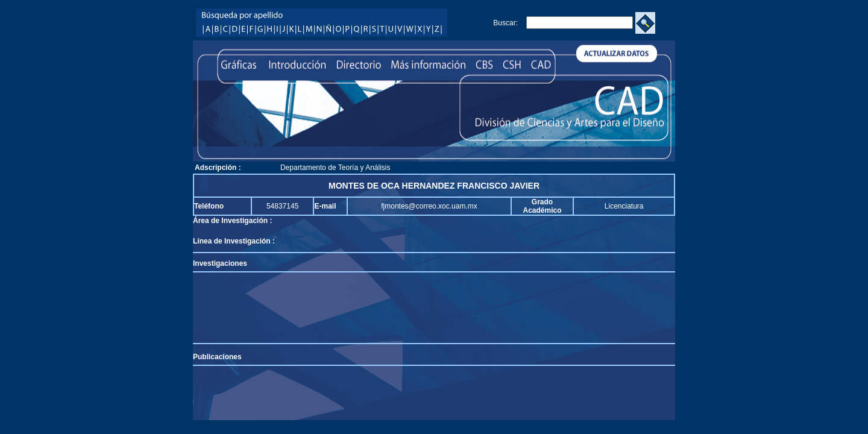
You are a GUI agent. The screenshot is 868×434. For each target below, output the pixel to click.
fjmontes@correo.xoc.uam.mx (429, 206)
